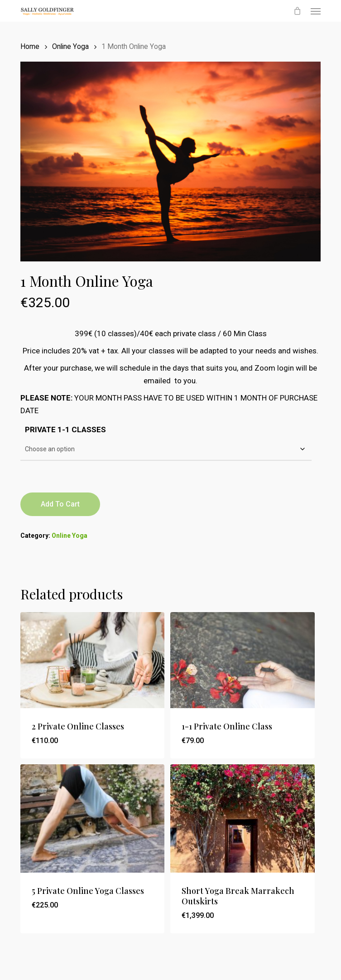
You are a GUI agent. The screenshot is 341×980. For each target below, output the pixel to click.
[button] (316, 11)
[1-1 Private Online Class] (242, 660)
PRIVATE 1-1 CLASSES (65, 430)
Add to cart (60, 504)
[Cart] (298, 11)
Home (30, 46)
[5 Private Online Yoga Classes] (92, 818)
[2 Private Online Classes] (92, 660)
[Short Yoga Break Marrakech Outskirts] (242, 818)
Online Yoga (70, 46)
